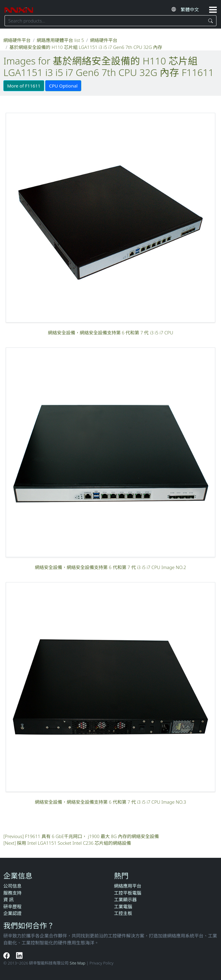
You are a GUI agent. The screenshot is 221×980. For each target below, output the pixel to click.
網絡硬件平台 (17, 40)
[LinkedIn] (19, 955)
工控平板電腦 (128, 893)
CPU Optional (63, 86)
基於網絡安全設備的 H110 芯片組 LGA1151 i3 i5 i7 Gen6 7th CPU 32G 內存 (86, 47)
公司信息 (12, 886)
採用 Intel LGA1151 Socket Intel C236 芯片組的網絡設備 (74, 843)
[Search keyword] (105, 21)
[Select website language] (192, 9)
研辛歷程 (12, 906)
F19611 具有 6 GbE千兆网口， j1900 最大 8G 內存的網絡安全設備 (92, 836)
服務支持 (12, 893)
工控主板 (123, 913)
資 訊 (8, 899)
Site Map (78, 963)
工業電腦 (123, 906)
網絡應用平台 (128, 886)
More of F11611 (24, 86)
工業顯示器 (125, 899)
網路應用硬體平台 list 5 (60, 40)
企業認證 (12, 913)
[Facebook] (7, 955)
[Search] (211, 21)
